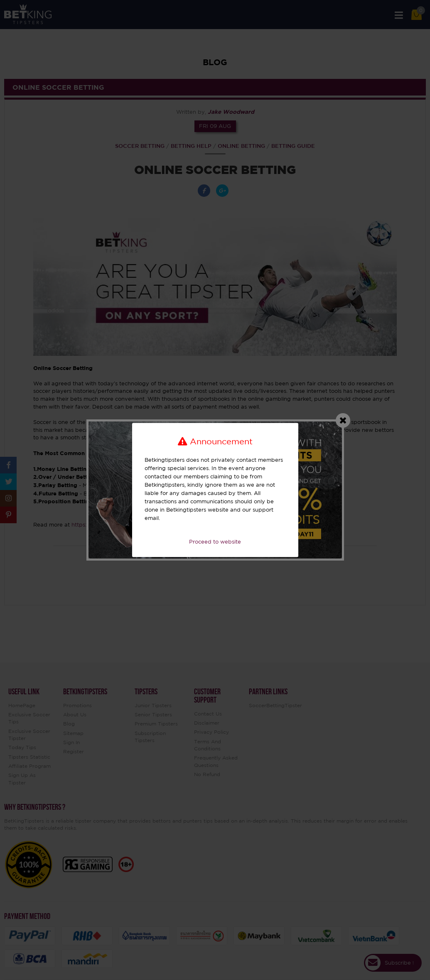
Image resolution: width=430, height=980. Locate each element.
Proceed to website (215, 542)
